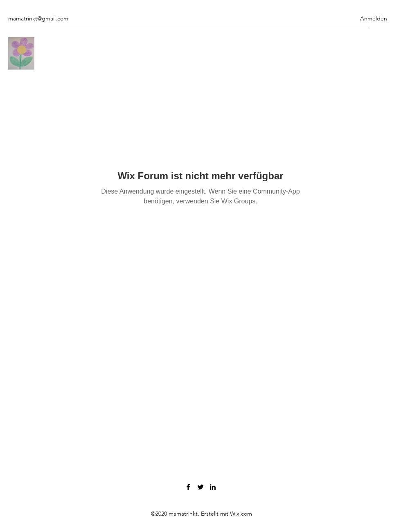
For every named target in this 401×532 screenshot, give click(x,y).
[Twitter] (200, 487)
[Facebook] (188, 487)
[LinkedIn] (213, 487)
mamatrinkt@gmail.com (38, 18)
